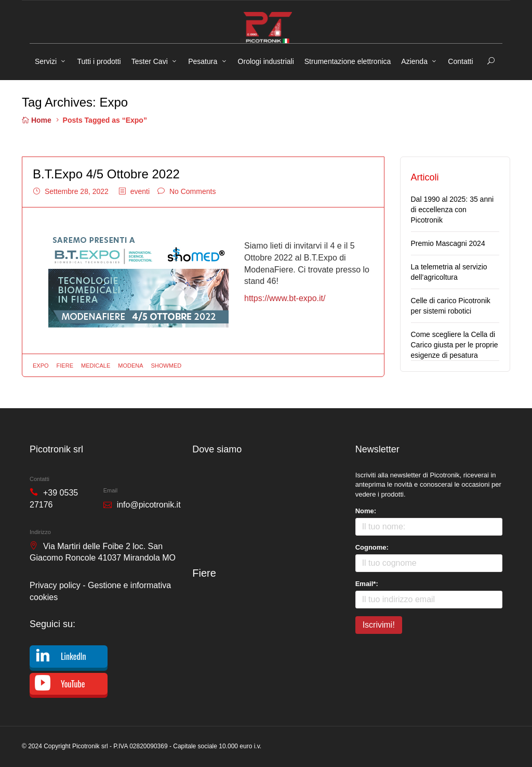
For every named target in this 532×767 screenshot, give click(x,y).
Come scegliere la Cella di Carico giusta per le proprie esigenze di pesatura (455, 345)
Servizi (46, 61)
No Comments (192, 191)
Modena (130, 366)
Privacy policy (55, 585)
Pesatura (203, 61)
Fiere (65, 366)
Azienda (414, 61)
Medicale (96, 366)
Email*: (367, 584)
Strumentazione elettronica (348, 61)
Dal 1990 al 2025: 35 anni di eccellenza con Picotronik (453, 210)
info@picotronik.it (149, 505)
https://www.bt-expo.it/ (285, 298)
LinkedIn (74, 656)
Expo (41, 366)
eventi (140, 191)
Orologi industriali (266, 61)
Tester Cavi (150, 61)
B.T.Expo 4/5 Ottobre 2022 (106, 174)
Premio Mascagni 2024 (448, 243)
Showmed (167, 366)
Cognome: (372, 547)
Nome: (366, 511)
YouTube (73, 684)
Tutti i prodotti (99, 61)
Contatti (460, 61)
